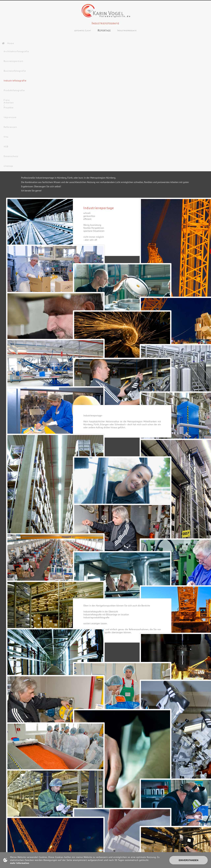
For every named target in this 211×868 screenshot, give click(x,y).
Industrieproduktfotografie (96, 618)
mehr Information (20, 863)
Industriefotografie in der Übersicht (101, 612)
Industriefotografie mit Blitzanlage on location (106, 615)
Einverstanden (188, 860)
